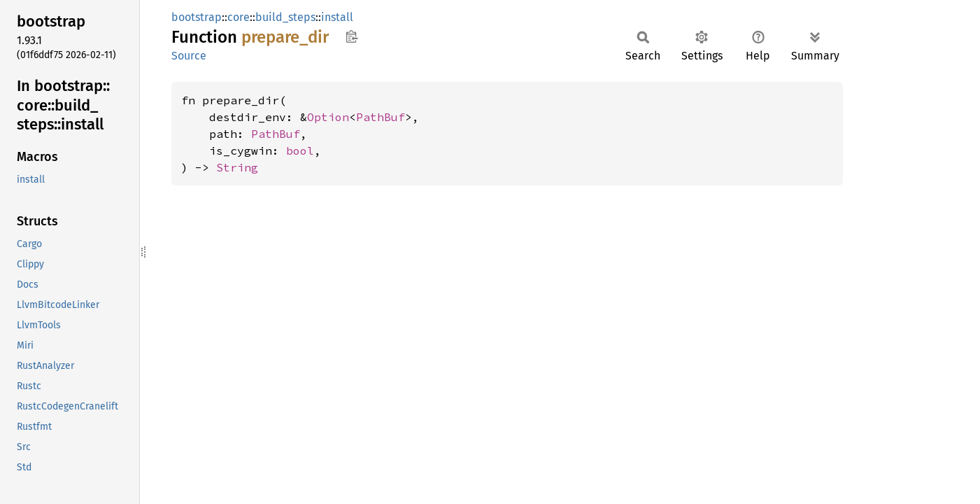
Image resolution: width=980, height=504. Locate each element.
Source (189, 56)
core (239, 17)
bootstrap (197, 17)
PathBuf (381, 117)
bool (300, 150)
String (237, 167)
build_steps (285, 17)
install (337, 17)
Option (328, 117)
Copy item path (351, 36)
